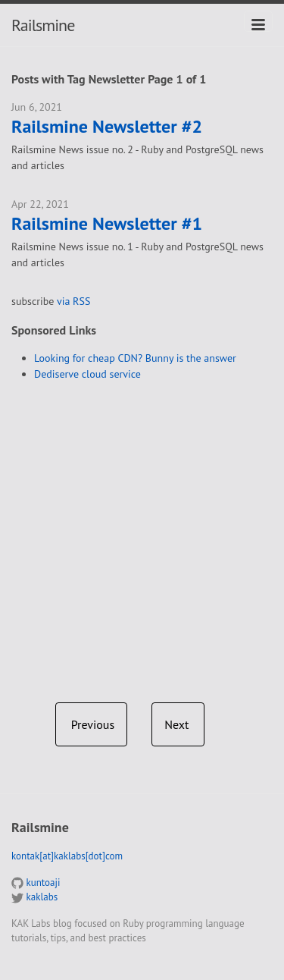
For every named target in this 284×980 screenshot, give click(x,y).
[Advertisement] (142, 536)
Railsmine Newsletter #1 (107, 224)
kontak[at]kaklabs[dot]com (67, 856)
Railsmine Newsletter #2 (107, 127)
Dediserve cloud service (87, 374)
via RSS (73, 301)
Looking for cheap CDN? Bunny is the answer (135, 358)
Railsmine (43, 25)
